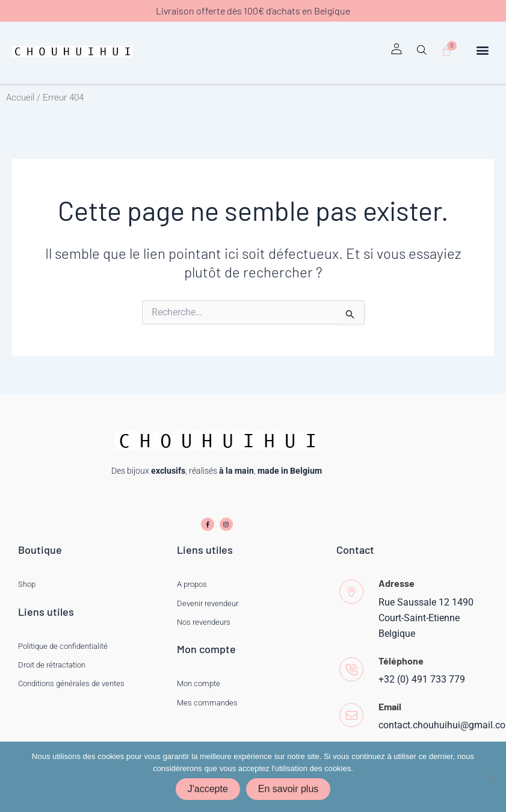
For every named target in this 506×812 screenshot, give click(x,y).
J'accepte (208, 789)
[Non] (491, 777)
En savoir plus (288, 789)
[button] (421, 54)
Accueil (20, 98)
